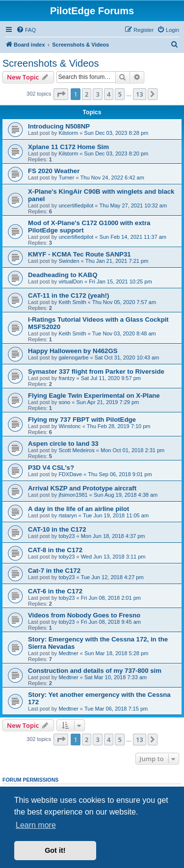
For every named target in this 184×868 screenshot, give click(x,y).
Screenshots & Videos (51, 63)
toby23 (66, 536)
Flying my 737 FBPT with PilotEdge (82, 420)
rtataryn (67, 515)
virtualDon (71, 281)
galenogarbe (73, 357)
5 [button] (119, 94)
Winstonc (69, 426)
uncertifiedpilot (76, 205)
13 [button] (140, 94)
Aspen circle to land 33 (63, 444)
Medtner (68, 653)
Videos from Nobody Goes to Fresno (84, 615)
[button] (61, 94)
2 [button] (87, 94)
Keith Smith (72, 302)
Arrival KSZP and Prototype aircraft (82, 488)
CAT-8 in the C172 (55, 550)
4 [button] (109, 94)
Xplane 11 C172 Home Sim (68, 147)
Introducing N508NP (59, 126)
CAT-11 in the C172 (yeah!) (68, 295)
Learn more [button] (36, 825)
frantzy (66, 378)
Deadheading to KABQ (63, 275)
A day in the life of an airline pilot (79, 509)
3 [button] (97, 94)
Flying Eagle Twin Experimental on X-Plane (94, 396)
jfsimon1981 (73, 495)
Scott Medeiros (76, 450)
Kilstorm (68, 133)
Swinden (69, 261)
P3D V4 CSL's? (51, 468)
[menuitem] (26, 30)
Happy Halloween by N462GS (73, 351)
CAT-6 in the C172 (55, 591)
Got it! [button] (55, 850)
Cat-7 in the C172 (54, 571)
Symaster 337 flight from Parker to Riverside (96, 371)
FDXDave (70, 474)
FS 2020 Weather (54, 171)
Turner (66, 178)
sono (64, 402)
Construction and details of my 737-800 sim (95, 671)
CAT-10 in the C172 (57, 529)
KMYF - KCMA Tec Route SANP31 (79, 254)
